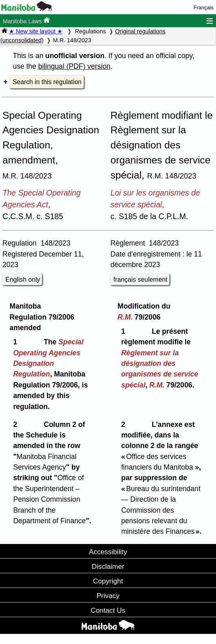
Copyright (108, 581)
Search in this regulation (47, 82)
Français (204, 8)
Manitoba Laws (26, 21)
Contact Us (108, 610)
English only (23, 280)
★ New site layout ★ (36, 31)
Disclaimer (108, 566)
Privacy (108, 596)
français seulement (140, 280)
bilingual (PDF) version (74, 66)
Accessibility (108, 552)
